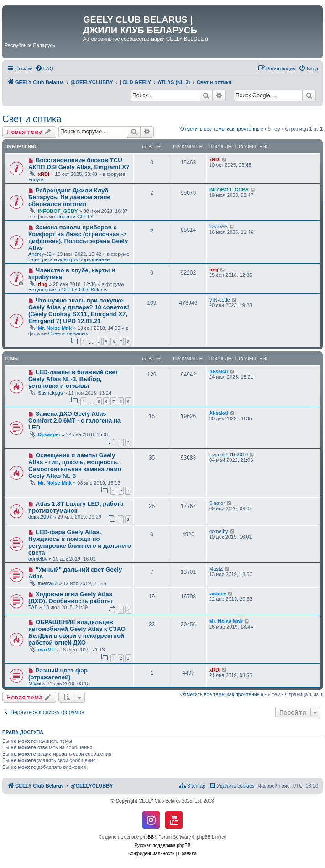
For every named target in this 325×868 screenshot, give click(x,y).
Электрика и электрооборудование (69, 259)
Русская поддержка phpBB (162, 845)
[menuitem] (44, 69)
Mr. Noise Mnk (55, 328)
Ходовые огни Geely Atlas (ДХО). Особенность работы (70, 598)
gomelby (38, 559)
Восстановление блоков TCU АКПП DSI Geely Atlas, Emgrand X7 (79, 164)
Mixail (35, 683)
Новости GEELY (75, 217)
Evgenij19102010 (228, 455)
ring (43, 284)
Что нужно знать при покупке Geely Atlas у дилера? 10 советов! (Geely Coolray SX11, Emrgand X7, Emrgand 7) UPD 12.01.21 (79, 311)
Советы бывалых (68, 333)
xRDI (44, 174)
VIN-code (220, 300)
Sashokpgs (50, 393)
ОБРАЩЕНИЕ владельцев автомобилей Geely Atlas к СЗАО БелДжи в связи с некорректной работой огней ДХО (77, 632)
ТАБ (33, 607)
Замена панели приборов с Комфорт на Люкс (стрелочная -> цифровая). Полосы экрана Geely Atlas (78, 238)
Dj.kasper (49, 434)
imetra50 (48, 583)
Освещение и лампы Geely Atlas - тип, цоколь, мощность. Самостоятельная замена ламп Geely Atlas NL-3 (75, 466)
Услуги (36, 180)
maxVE (46, 650)
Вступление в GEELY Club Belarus (68, 290)
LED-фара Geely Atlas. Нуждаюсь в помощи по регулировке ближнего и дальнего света (80, 542)
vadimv (218, 593)
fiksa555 (218, 227)
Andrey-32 (40, 254)
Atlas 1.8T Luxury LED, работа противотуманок (76, 507)
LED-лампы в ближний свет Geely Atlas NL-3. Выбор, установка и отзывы (73, 379)
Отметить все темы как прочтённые (222, 129)
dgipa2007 (40, 517)
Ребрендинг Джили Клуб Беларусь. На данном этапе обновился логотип (69, 197)
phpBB (147, 837)
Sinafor (217, 503)
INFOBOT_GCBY (58, 211)
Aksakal (219, 371)
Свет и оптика (32, 119)
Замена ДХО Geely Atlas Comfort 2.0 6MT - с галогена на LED (74, 421)
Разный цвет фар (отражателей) (58, 674)
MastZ (216, 569)
